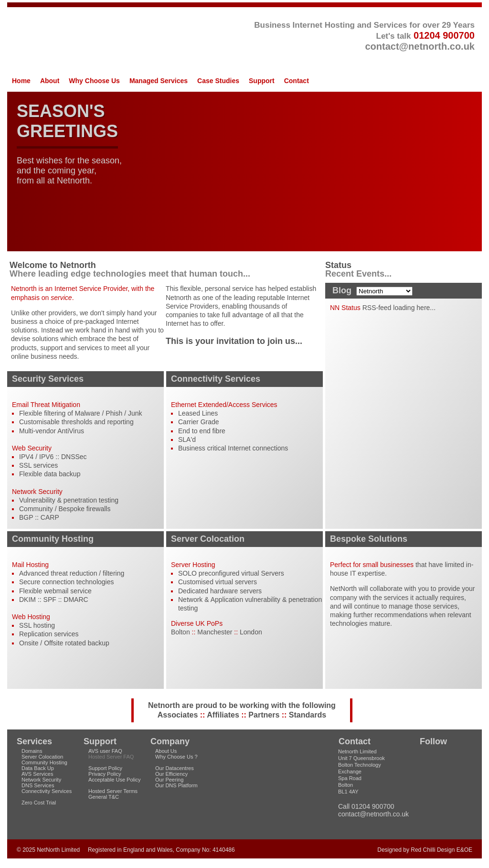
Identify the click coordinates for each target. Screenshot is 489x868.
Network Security (41, 780)
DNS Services (38, 785)
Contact (297, 81)
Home (21, 81)
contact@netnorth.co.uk (420, 46)
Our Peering (169, 780)
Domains (32, 751)
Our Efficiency (171, 774)
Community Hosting (44, 762)
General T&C (104, 797)
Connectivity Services (47, 791)
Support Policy (105, 768)
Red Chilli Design (433, 850)
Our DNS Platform (176, 785)
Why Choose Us (94, 81)
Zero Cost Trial (39, 803)
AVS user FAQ (105, 751)
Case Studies (218, 81)
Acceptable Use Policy (114, 780)
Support (262, 81)
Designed (389, 850)
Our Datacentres (175, 768)
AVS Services (37, 774)
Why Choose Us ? (176, 757)
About (50, 81)
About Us (166, 751)
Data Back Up (38, 768)
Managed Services (159, 81)
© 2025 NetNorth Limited (48, 850)
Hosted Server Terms (113, 791)
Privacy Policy (105, 774)
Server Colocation (42, 757)
